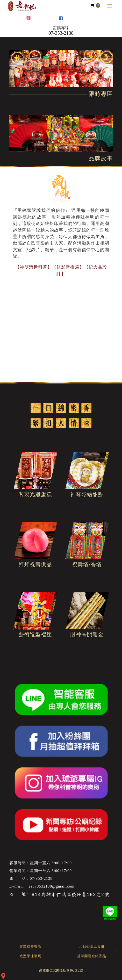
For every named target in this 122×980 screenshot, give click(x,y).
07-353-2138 (61, 33)
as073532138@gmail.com (52, 886)
